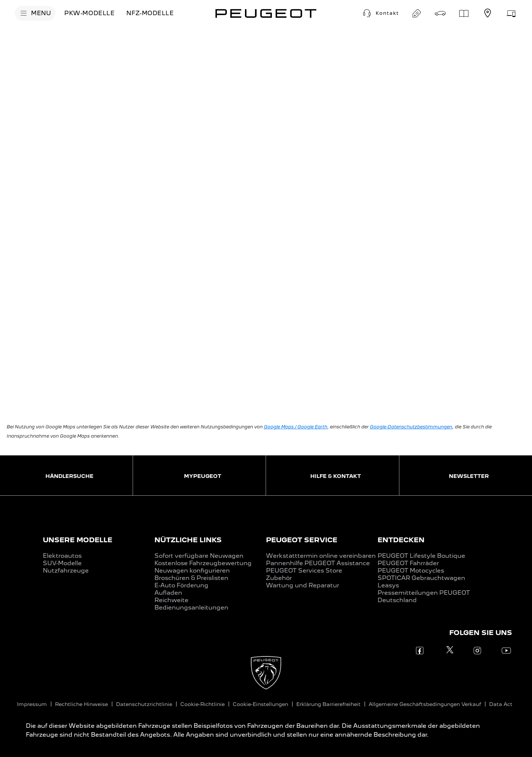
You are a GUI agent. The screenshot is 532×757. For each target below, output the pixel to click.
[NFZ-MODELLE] (150, 13)
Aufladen (168, 593)
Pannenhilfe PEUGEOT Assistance (318, 563)
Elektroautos (62, 556)
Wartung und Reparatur (303, 585)
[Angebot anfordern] (417, 13)
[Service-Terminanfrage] (511, 13)
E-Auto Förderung (181, 585)
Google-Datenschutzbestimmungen (411, 427)
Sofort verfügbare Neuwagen (199, 556)
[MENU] (35, 13)
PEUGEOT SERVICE (302, 540)
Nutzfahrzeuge (66, 571)
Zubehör (279, 578)
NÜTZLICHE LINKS (188, 540)
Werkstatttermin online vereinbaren (321, 556)
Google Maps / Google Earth (296, 427)
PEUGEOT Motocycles (411, 571)
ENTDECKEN (401, 540)
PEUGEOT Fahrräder (408, 563)
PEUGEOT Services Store (304, 571)
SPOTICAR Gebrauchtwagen (421, 578)
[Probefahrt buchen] (440, 13)
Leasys (388, 585)
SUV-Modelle (62, 563)
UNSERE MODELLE (78, 540)
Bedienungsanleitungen (191, 607)
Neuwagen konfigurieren (192, 571)
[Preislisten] (464, 13)
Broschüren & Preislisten (191, 578)
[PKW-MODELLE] (89, 13)
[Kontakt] (380, 13)
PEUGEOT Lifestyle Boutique (421, 556)
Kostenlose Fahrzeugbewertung (203, 563)
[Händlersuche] (488, 13)
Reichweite (171, 600)
